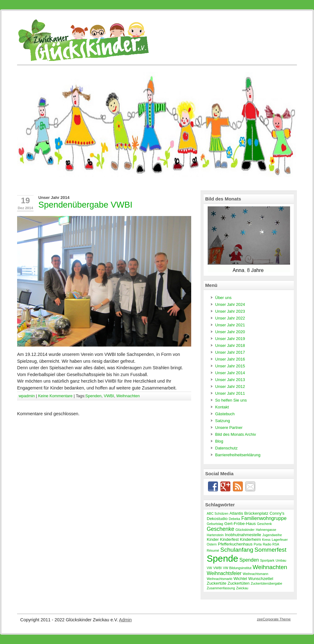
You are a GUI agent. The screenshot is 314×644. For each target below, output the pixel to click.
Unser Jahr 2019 (230, 339)
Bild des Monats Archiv (235, 434)
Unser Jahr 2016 (230, 359)
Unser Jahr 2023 (230, 311)
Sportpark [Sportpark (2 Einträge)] (267, 560)
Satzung (223, 421)
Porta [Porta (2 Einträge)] (258, 544)
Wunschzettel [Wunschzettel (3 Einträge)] (261, 579)
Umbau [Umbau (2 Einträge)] (281, 560)
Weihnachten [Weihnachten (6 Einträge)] (270, 567)
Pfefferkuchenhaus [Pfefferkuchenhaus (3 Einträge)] (235, 544)
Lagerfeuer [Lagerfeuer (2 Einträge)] (280, 540)
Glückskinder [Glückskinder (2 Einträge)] (245, 530)
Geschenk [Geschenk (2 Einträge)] (264, 524)
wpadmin (27, 396)
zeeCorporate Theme (274, 619)
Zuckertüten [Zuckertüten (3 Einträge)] (239, 583)
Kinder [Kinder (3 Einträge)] (213, 539)
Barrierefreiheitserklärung (238, 455)
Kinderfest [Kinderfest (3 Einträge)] (229, 539)
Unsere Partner (229, 428)
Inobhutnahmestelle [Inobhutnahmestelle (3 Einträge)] (243, 535)
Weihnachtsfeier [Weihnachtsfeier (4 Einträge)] (224, 573)
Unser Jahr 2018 (230, 345)
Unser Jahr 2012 (230, 386)
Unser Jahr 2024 (230, 304)
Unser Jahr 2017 (230, 352)
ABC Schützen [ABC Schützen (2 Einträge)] (217, 513)
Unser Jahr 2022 (230, 318)
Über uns (223, 298)
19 (25, 200)
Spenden (94, 396)
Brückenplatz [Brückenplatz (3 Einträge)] (256, 513)
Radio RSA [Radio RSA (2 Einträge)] (271, 544)
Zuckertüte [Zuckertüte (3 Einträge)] (217, 583)
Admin (125, 620)
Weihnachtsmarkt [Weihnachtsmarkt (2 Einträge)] (219, 579)
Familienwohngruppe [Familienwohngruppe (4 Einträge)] (264, 518)
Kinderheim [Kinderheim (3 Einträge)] (251, 539)
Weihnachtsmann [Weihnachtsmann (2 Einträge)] (256, 574)
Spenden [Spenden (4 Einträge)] (249, 560)
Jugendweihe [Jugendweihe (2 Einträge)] (272, 535)
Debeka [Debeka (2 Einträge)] (235, 519)
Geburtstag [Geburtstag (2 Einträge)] (215, 524)
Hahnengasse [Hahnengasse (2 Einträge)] (266, 530)
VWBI (109, 396)
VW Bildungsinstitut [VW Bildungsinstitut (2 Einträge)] (237, 568)
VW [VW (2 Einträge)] (209, 568)
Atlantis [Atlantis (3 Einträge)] (236, 513)
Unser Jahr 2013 (230, 380)
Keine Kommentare (55, 396)
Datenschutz (226, 448)
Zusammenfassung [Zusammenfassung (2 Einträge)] (221, 588)
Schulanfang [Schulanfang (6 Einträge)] (237, 550)
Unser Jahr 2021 (230, 325)
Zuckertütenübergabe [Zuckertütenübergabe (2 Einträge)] (266, 583)
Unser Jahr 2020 (230, 332)
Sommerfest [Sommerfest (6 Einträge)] (270, 550)
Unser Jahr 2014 (54, 198)
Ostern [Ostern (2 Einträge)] (212, 544)
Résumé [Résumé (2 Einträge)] (213, 550)
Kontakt (222, 407)
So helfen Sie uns (231, 400)
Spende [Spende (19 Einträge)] (222, 558)
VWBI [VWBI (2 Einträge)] (217, 568)
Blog (219, 441)
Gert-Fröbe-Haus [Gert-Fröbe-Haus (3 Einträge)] (240, 524)
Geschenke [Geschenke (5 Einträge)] (220, 529)
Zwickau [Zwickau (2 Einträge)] (242, 588)
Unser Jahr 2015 (230, 366)
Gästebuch (225, 414)
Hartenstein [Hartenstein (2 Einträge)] (215, 535)
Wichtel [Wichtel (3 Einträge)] (240, 579)
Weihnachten (128, 396)
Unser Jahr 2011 (230, 393)
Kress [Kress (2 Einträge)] (266, 540)
